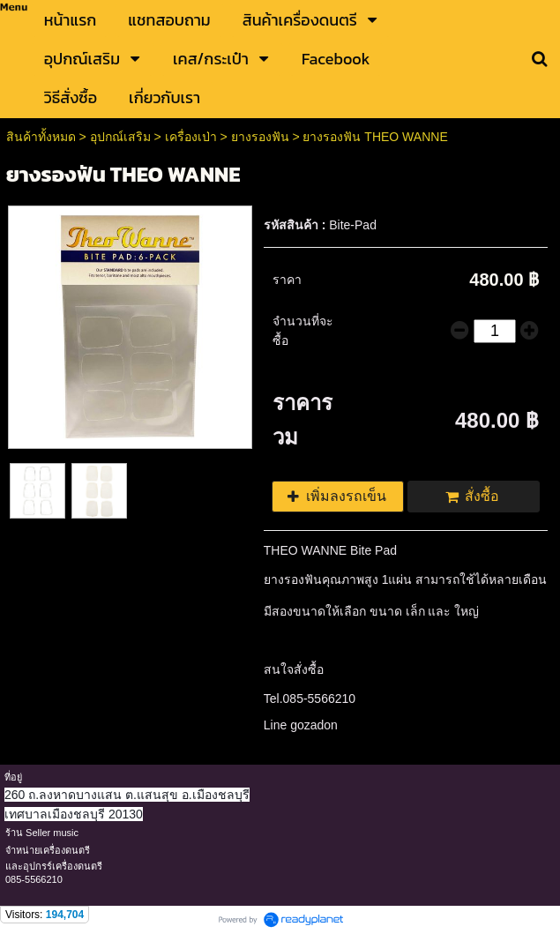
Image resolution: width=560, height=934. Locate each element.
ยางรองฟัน (260, 137)
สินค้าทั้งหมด (41, 137)
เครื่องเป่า (191, 137)
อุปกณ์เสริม (120, 137)
